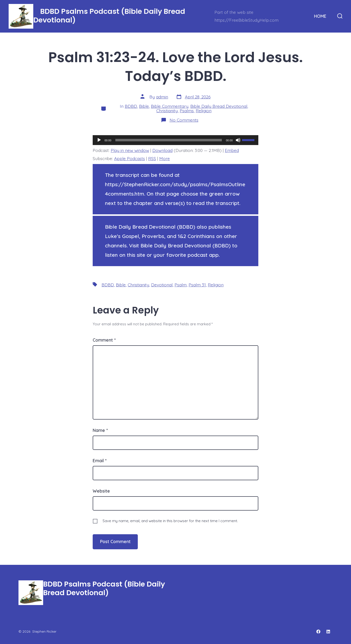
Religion (204, 110)
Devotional (162, 285)
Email (100, 460)
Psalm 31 (197, 285)
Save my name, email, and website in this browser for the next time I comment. (170, 521)
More (165, 158)
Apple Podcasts (130, 158)
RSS (152, 158)
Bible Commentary (170, 106)
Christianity (167, 110)
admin (162, 97)
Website (101, 491)
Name (100, 430)
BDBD (131, 106)
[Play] (99, 140)
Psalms (187, 110)
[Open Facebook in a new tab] (318, 632)
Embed (232, 150)
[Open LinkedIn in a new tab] (328, 632)
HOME (320, 16)
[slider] (169, 140)
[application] (175, 140)
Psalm (181, 285)
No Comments (184, 120)
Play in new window (130, 150)
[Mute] (238, 140)
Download (162, 150)
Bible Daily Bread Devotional (219, 106)
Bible (144, 106)
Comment (104, 340)
